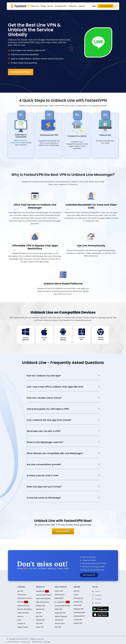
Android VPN (40, 609)
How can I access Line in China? (44, 398)
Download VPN (60, 6)
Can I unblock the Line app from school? (49, 420)
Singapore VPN (78, 609)
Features (35, 6)
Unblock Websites (61, 616)
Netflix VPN (58, 609)
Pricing (43, 6)
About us (20, 616)
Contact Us (21, 623)
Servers (50, 6)
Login (94, 6)
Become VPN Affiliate (25, 609)
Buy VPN (20, 591)
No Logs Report (60, 602)
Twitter (96, 591)
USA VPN (76, 591)
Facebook (97, 599)
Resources (73, 6)
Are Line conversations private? (44, 464)
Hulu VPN (58, 627)
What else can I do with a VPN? (44, 431)
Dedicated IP (59, 598)
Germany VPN (78, 598)
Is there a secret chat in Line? (43, 476)
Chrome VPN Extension (44, 595)
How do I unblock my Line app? (44, 376)
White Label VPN (23, 613)
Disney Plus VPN (60, 613)
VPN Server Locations (24, 598)
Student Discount (23, 606)
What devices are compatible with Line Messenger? (55, 453)
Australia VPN (78, 602)
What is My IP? (60, 595)
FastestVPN (24, 639)
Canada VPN (78, 620)
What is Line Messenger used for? (45, 442)
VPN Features (22, 595)
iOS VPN (39, 613)
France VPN (77, 605)
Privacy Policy (26, 642)
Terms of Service (13, 642)
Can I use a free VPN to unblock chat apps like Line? (55, 387)
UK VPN (76, 595)
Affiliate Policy (37, 642)
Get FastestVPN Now (21, 72)
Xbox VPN (39, 623)
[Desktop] (116, 6)
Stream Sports (60, 623)
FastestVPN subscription (19, 142)
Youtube (96, 603)
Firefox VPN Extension (43, 599)
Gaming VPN (59, 620)
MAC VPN (39, 616)
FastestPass (40, 591)
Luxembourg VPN (79, 612)
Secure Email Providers (63, 606)
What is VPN (59, 591)
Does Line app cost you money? (44, 487)
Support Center (23, 627)
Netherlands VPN (79, 616)
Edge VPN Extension (43, 602)
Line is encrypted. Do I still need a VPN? (48, 409)
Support (82, 6)
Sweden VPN (78, 623)
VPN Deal (20, 602)
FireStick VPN (40, 620)
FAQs (19, 620)
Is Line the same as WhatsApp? (44, 498)
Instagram (97, 595)
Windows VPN (41, 606)
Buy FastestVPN (63, 531)
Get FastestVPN (106, 6)
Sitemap (47, 642)
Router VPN (40, 627)
